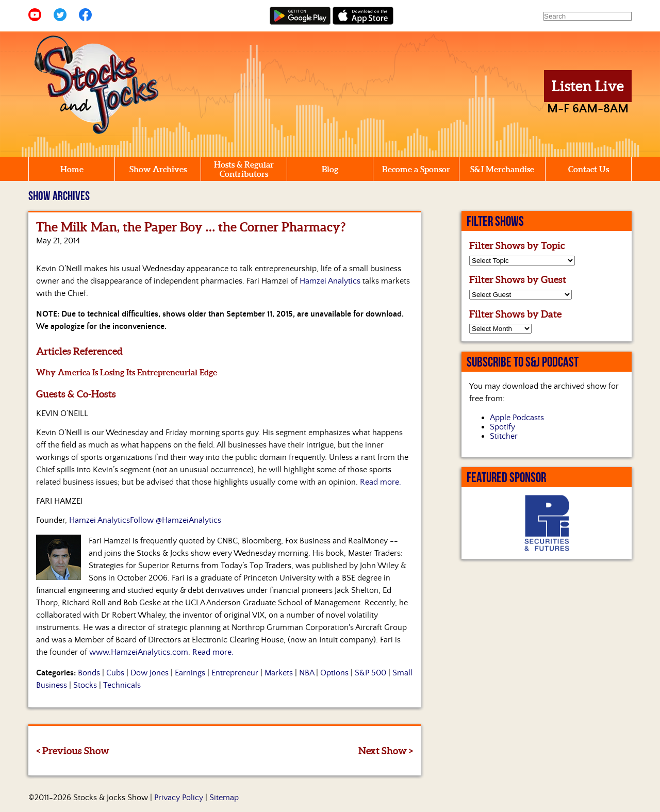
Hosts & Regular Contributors (244, 169)
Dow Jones (150, 673)
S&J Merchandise (502, 169)
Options (334, 673)
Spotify (502, 427)
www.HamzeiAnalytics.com (139, 652)
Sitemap (224, 798)
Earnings (190, 673)
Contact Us (589, 169)
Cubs (115, 673)
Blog (330, 169)
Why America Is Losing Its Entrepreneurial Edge (127, 372)
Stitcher (504, 436)
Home (72, 169)
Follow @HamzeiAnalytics (176, 520)
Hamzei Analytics (330, 281)
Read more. (381, 482)
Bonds (89, 673)
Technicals (122, 685)
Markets (279, 673)
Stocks (85, 685)
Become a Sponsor (416, 169)
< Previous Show (73, 751)
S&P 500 (370, 673)
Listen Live (588, 86)
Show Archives (158, 169)
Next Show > (386, 751)
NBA (307, 673)
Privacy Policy (179, 798)
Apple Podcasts (517, 418)
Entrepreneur (235, 673)
